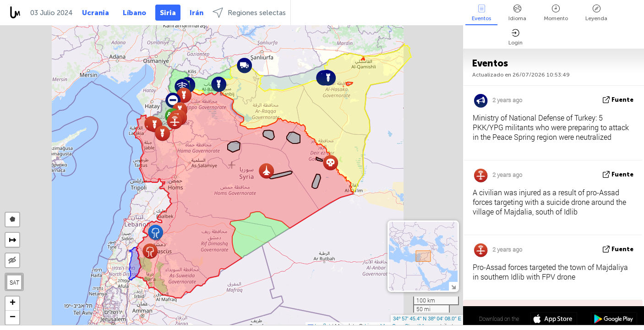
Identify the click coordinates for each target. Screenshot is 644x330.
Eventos (481, 13)
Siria (168, 13)
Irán (196, 13)
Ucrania (96, 13)
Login (516, 37)
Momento (556, 13)
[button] (244, 65)
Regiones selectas (249, 13)
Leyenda (596, 13)
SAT (14, 282)
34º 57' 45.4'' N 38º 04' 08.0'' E (427, 319)
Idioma (517, 13)
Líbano (134, 13)
